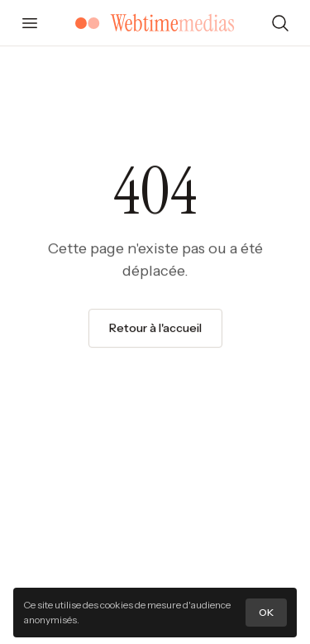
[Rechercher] (280, 23)
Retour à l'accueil (155, 328)
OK (266, 612)
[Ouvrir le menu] (30, 23)
